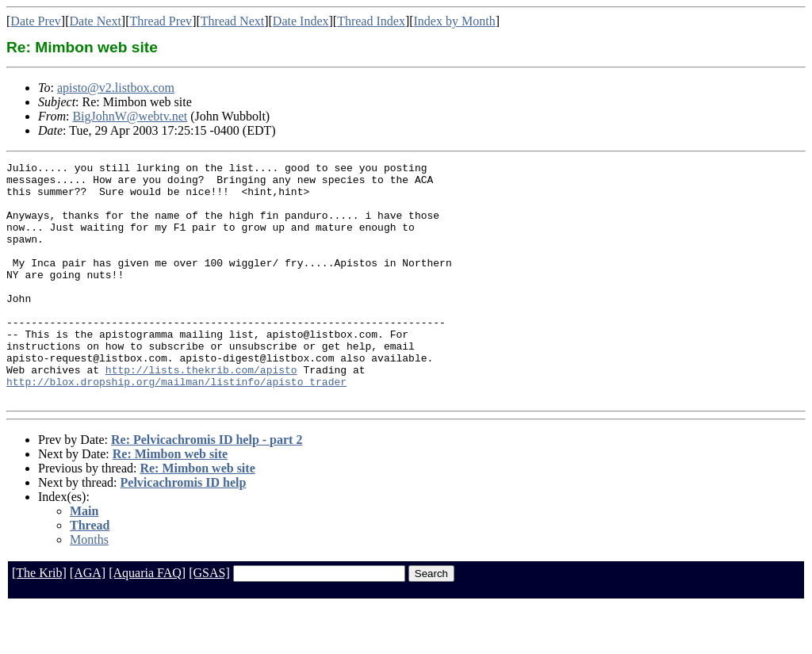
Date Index (301, 21)
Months (89, 587)
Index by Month (455, 21)
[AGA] (88, 620)
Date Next (96, 21)
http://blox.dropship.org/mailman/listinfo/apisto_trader (176, 426)
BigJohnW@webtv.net (130, 116)
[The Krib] (39, 620)
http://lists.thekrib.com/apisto (201, 412)
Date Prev (36, 21)
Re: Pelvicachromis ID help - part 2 (207, 487)
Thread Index (371, 21)
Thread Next (232, 21)
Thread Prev (161, 21)
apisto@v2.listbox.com (116, 88)
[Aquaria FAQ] (147, 620)
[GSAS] (209, 620)
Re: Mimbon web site (170, 501)
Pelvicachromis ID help (184, 530)
